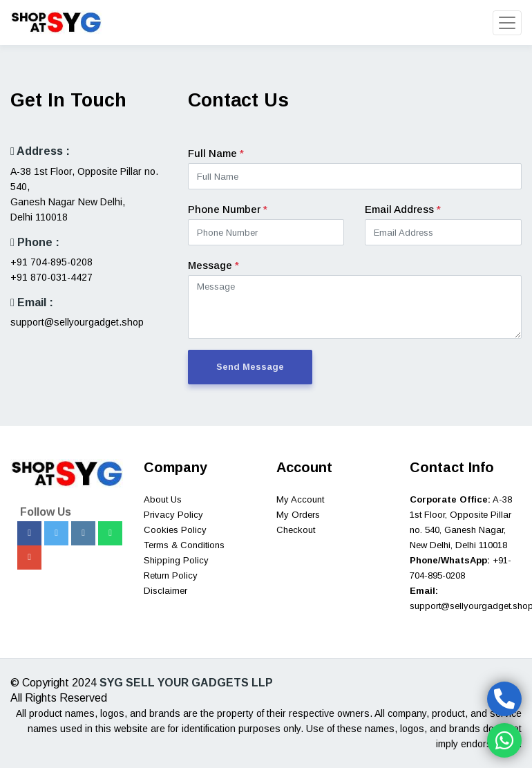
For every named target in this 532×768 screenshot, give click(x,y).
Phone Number (228, 209)
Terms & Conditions (184, 545)
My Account (300, 499)
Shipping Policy (176, 560)
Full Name (216, 153)
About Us (163, 499)
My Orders (298, 515)
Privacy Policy (173, 515)
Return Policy (171, 575)
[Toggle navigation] (507, 23)
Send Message (250, 367)
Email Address (403, 209)
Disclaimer (165, 591)
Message (213, 265)
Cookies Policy (175, 530)
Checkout (296, 530)
